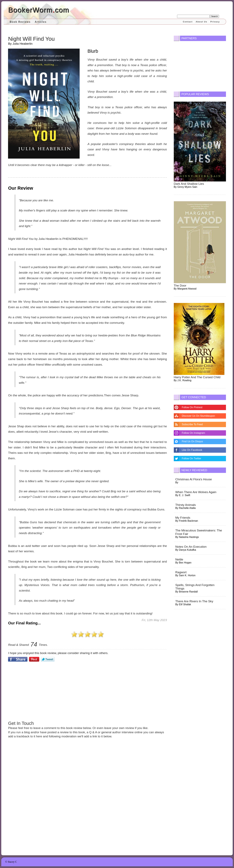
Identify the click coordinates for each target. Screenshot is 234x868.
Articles (41, 22)
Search (214, 16)
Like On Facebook (192, 450)
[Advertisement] (87, 691)
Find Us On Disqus (192, 441)
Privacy (215, 22)
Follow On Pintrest (192, 407)
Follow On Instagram (193, 433)
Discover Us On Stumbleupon (198, 416)
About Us (201, 22)
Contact (188, 22)
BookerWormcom (39, 10)
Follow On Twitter (192, 458)
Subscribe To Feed (192, 424)
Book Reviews (20, 22)
